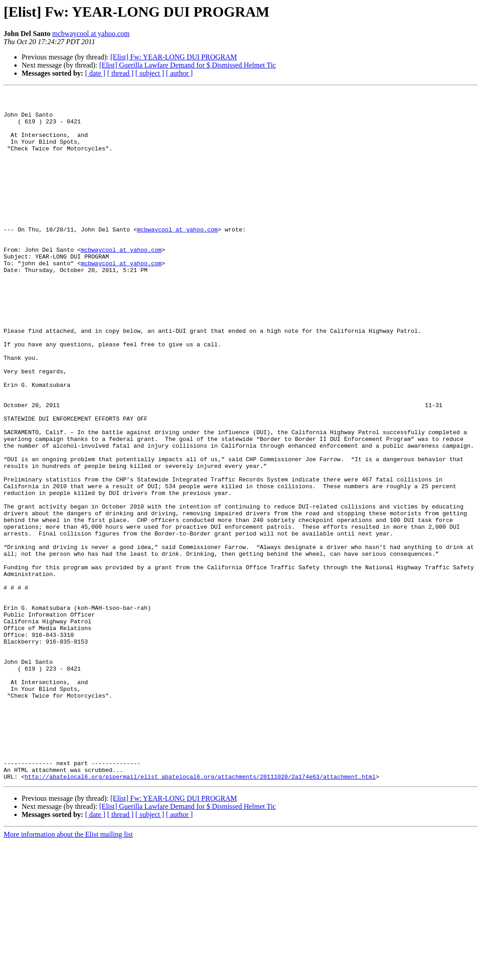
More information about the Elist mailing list (68, 972)
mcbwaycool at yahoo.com (91, 34)
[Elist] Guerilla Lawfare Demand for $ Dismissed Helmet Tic (187, 65)
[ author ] (180, 73)
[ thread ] (120, 73)
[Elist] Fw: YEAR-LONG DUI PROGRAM (173, 57)
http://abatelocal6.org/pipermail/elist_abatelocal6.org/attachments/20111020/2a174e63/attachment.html (200, 914)
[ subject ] (150, 73)
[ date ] (95, 73)
